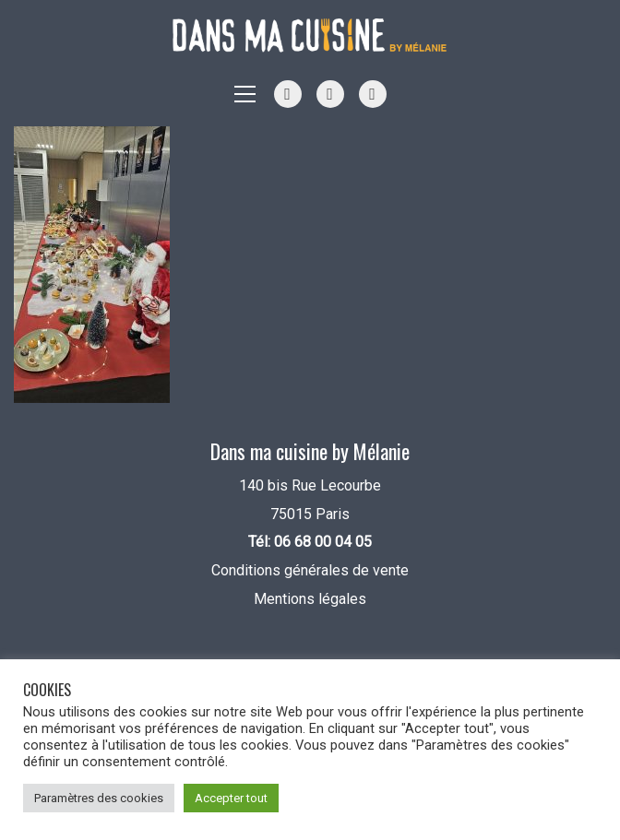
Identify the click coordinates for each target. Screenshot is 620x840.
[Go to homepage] (310, 35)
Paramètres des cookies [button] (99, 798)
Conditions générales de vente (310, 570)
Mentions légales (310, 599)
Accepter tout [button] (231, 798)
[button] (245, 94)
